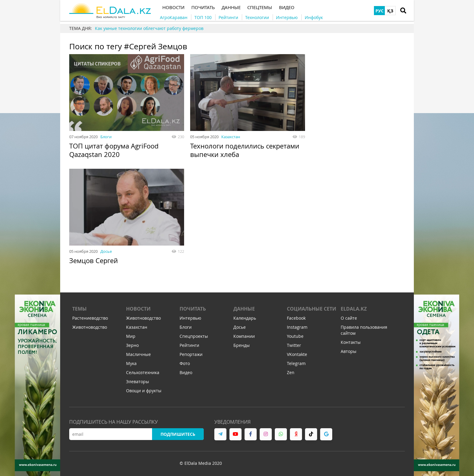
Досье (106, 251)
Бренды (242, 346)
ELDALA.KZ (354, 309)
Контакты (351, 342)
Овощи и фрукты (144, 391)
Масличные (138, 355)
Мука (131, 364)
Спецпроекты (194, 336)
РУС (380, 11)
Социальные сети (312, 309)
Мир (131, 336)
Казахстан (231, 137)
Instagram (297, 327)
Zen (291, 373)
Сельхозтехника (143, 373)
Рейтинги (189, 346)
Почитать (193, 309)
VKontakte (297, 355)
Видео (186, 373)
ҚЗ (390, 11)
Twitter (294, 346)
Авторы (349, 352)
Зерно (132, 346)
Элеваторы (138, 382)
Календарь (245, 318)
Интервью (190, 318)
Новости (138, 309)
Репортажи (191, 355)
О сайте (349, 318)
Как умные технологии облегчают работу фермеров (149, 28)
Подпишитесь (178, 434)
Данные (244, 309)
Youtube (295, 336)
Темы (80, 309)
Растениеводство (90, 318)
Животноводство (90, 327)
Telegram (296, 364)
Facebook (296, 318)
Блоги (106, 137)
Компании (244, 336)
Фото (185, 364)
